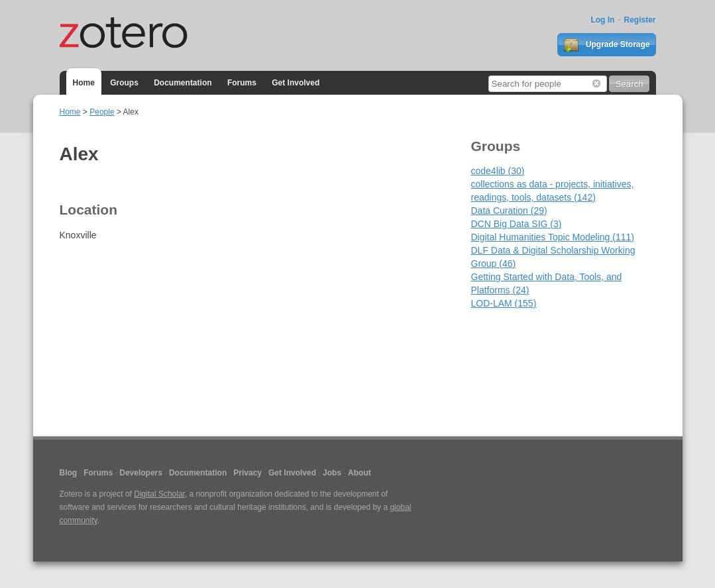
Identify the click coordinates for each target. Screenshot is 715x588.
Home (84, 83)
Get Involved (296, 83)
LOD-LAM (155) (504, 303)
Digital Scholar (159, 494)
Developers (141, 473)
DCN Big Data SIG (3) (517, 224)
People (102, 112)
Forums (242, 83)
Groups (124, 83)
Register (639, 20)
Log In (602, 20)
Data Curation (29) (509, 211)
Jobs (332, 473)
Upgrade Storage (606, 45)
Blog (69, 473)
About (359, 473)
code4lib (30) (498, 171)
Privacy (247, 473)
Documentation (183, 83)
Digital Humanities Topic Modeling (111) (553, 237)
